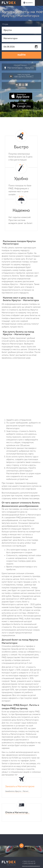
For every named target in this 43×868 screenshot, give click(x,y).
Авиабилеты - (17, 791)
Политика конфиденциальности (31, 866)
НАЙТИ (22, 55)
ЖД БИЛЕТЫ (28, 3)
